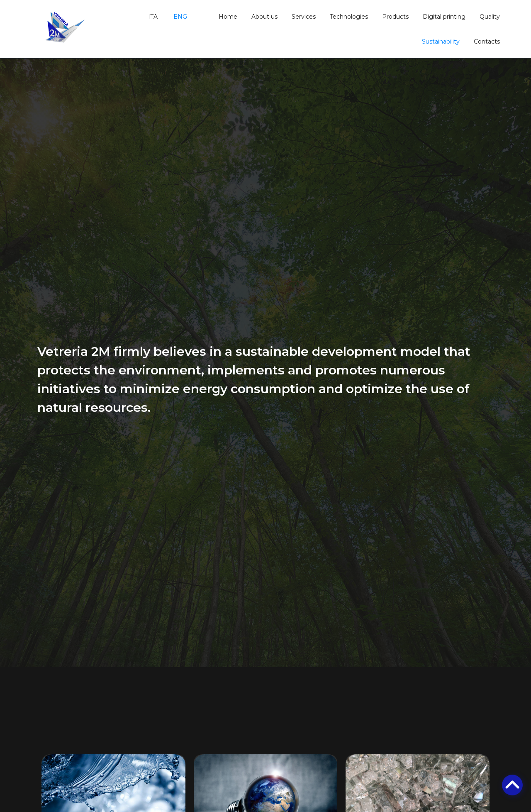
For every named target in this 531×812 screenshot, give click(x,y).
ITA (152, 17)
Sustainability (441, 42)
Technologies (349, 17)
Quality (490, 17)
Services (304, 17)
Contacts (487, 42)
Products (395, 17)
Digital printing (444, 17)
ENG (179, 17)
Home (228, 17)
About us (264, 17)
